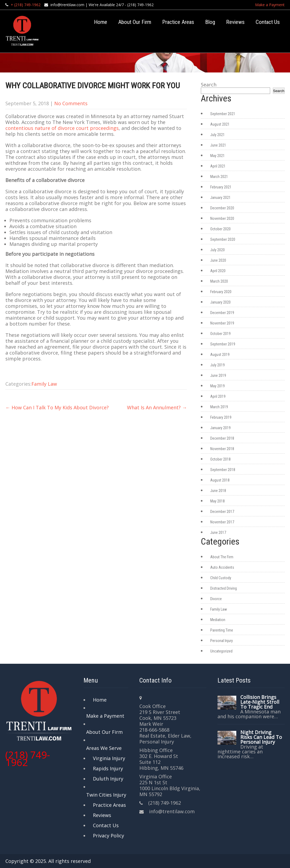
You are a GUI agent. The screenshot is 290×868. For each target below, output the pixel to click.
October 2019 (220, 334)
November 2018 (222, 449)
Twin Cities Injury (106, 795)
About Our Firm (135, 22)
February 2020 (221, 292)
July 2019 (218, 365)
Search (209, 85)
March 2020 (219, 281)
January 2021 (220, 198)
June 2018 (218, 491)
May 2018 (218, 501)
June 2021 (218, 145)
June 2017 (218, 533)
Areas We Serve (104, 748)
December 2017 (222, 512)
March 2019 (219, 407)
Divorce (216, 599)
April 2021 (218, 166)
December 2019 (222, 313)
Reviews (235, 22)
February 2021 (221, 187)
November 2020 (222, 218)
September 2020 (223, 239)
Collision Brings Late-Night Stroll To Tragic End (260, 702)
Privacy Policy (108, 836)
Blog (210, 22)
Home (101, 22)
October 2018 (220, 459)
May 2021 (218, 156)
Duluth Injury (108, 779)
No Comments (71, 103)
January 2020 (220, 302)
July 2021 (218, 135)
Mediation (218, 620)
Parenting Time (222, 630)
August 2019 (220, 355)
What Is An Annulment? (157, 407)
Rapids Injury (108, 768)
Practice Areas (178, 22)
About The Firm (222, 557)
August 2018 (220, 480)
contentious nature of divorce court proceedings (62, 128)
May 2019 (218, 386)
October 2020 (220, 229)
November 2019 (222, 323)
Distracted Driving (224, 588)
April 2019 (218, 396)
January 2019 (220, 428)
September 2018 (223, 470)
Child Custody (221, 578)
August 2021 (220, 124)
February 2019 (221, 417)
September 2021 (223, 114)
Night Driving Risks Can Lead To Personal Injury (261, 737)
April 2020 (218, 271)
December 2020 (222, 208)
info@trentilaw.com (67, 5)
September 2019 (223, 344)
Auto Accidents (222, 567)
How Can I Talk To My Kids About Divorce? (57, 407)
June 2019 (218, 375)
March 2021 (219, 177)
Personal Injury (222, 641)
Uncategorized (221, 651)
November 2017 (222, 522)
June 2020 (218, 260)
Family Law (44, 384)
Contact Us (268, 22)
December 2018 (222, 438)
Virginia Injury (109, 758)
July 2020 (218, 250)
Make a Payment (270, 5)
